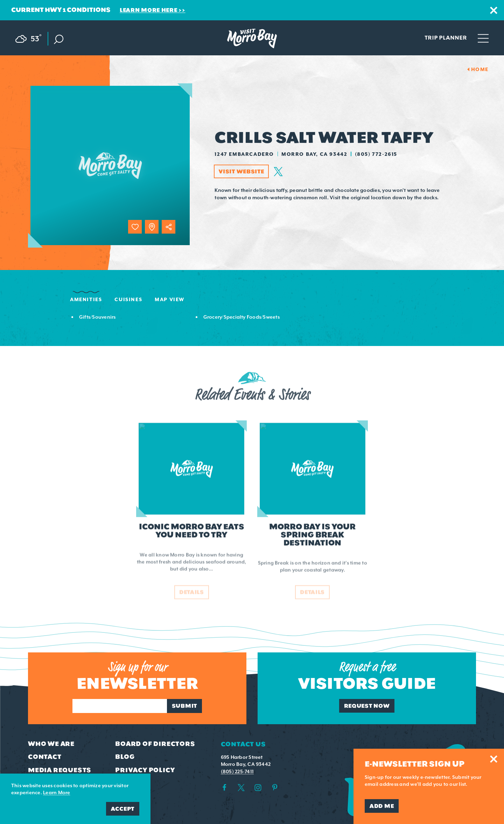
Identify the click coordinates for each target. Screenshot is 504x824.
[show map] (152, 227)
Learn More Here (149, 10)
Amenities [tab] (86, 299)
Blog (125, 757)
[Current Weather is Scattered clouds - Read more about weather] (32, 37)
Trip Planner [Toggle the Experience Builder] (446, 37)
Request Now (367, 706)
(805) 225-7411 (237, 771)
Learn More (57, 792)
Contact (45, 757)
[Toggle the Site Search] (59, 39)
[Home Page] (252, 39)
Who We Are (51, 744)
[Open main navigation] (483, 38)
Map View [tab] (170, 299)
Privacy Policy (145, 770)
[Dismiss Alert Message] (494, 10)
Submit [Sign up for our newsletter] (184, 706)
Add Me (382, 806)
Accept (123, 809)
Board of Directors (155, 744)
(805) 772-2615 (376, 154)
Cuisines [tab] (128, 299)
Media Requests (60, 770)
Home (480, 69)
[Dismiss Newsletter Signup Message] (494, 759)
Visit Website (241, 171)
